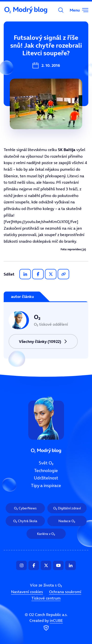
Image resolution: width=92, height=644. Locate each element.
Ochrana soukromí (65, 592)
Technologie (46, 470)
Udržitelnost (46, 478)
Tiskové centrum (46, 598)
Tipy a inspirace (46, 486)
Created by (46, 625)
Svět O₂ (14, 46)
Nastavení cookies (27, 592)
